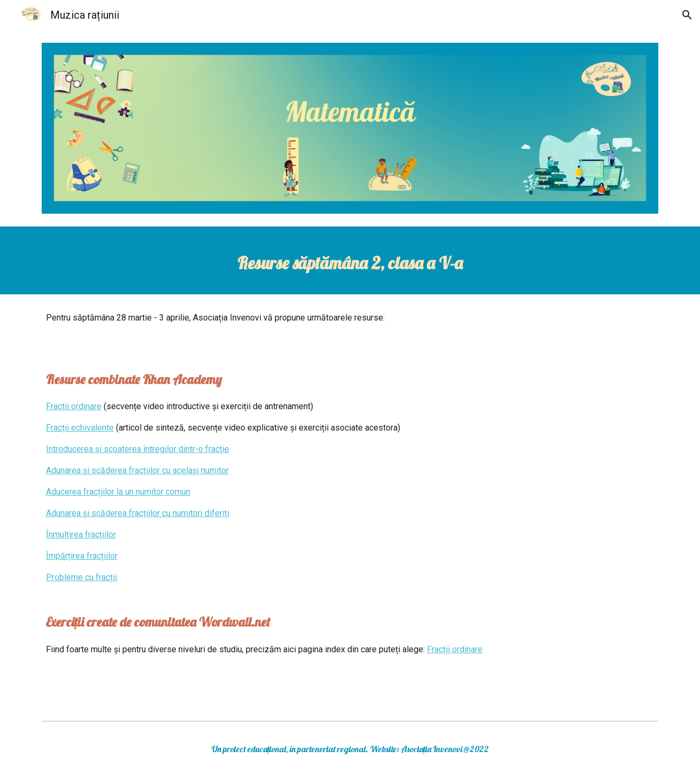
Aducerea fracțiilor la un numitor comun (118, 492)
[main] (350, 260)
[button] (687, 15)
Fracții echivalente (80, 428)
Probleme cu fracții (81, 577)
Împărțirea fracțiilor (82, 556)
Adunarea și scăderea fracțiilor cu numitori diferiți (138, 513)
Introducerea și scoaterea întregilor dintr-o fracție (138, 449)
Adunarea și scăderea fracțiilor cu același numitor (137, 470)
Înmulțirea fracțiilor (81, 534)
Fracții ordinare (74, 406)
